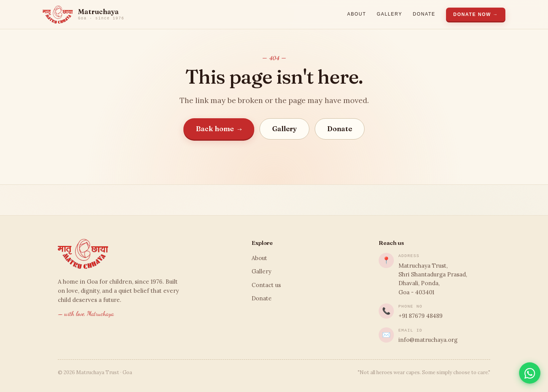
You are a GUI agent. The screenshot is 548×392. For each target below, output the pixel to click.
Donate (424, 14)
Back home (219, 129)
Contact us (266, 285)
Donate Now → (476, 14)
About (357, 14)
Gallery (389, 14)
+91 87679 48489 (421, 316)
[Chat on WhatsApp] (530, 373)
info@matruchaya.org (428, 340)
